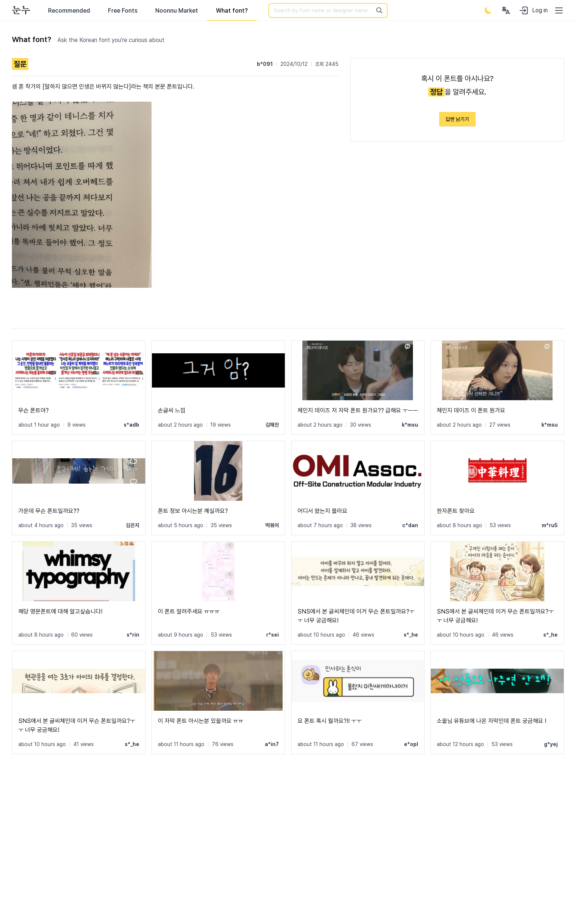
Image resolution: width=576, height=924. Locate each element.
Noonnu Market (177, 11)
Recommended (69, 11)
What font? (232, 11)
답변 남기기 (457, 119)
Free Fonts (123, 11)
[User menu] (506, 10)
